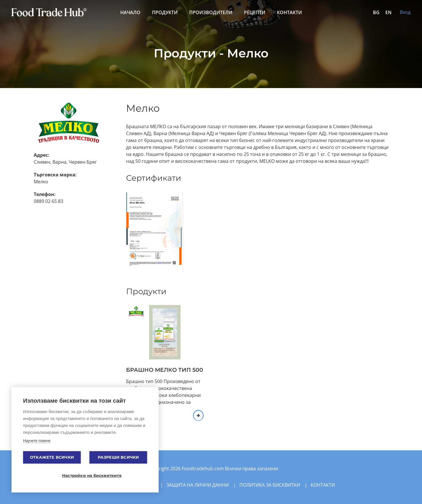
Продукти (165, 12)
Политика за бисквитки (270, 485)
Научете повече (37, 441)
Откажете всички (52, 457)
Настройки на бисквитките (88, 475)
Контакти (289, 12)
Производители (211, 12)
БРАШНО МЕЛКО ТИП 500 (165, 370)
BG (376, 12)
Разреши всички (118, 457)
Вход (405, 12)
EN (389, 12)
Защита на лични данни (198, 485)
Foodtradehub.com (203, 468)
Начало (130, 12)
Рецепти (255, 12)
